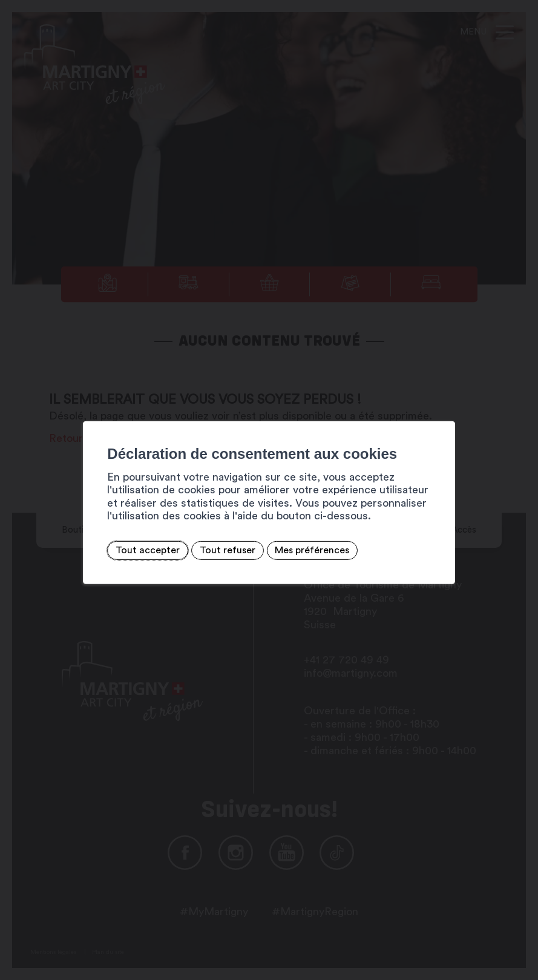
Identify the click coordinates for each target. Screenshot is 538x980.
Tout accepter (119, 550)
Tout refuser (198, 550)
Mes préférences (283, 550)
